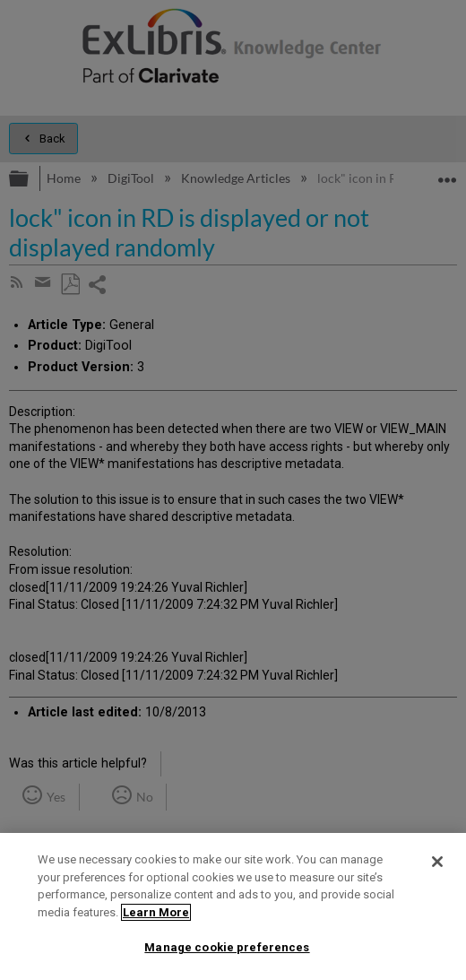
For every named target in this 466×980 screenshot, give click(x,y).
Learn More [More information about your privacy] (156, 912)
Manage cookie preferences (227, 947)
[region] (233, 906)
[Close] (437, 862)
